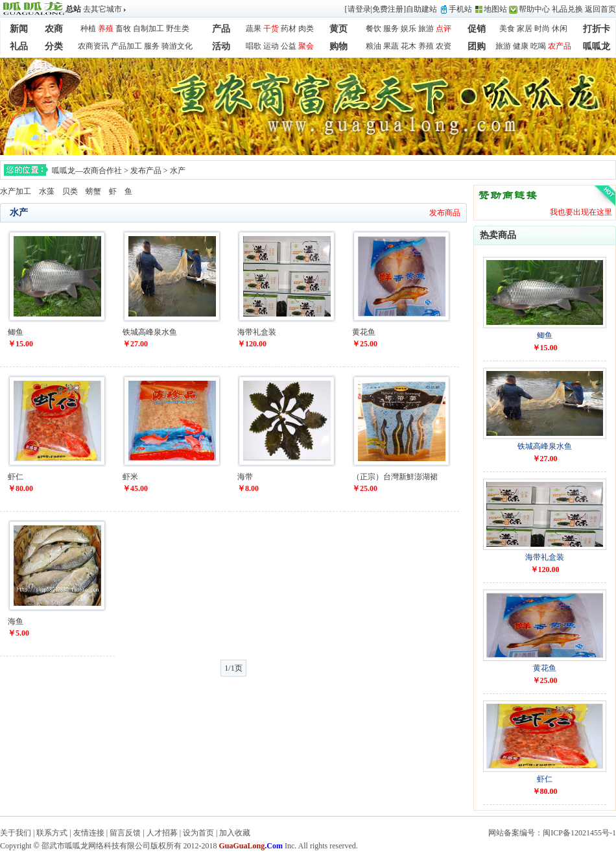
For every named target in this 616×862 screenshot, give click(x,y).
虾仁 (16, 477)
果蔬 (391, 46)
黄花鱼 (364, 332)
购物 (338, 46)
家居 (525, 29)
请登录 (359, 9)
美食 (507, 29)
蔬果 (254, 29)
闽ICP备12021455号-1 (579, 833)
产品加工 (126, 46)
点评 (444, 29)
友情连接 (89, 833)
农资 (444, 46)
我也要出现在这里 (581, 212)
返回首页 (600, 9)
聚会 (306, 46)
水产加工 (16, 191)
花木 (409, 46)
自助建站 (421, 9)
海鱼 (16, 621)
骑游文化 (177, 46)
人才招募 (162, 833)
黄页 (338, 29)
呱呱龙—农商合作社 (87, 171)
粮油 (373, 46)
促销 (477, 29)
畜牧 (123, 29)
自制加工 (148, 29)
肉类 (306, 29)
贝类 (70, 191)
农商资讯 (93, 46)
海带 (245, 477)
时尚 (542, 29)
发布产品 (146, 171)
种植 (88, 29)
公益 (289, 46)
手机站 (460, 9)
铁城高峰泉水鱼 (150, 332)
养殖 (106, 29)
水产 (178, 171)
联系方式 (52, 833)
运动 (271, 46)
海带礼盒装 (257, 332)
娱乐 (409, 29)
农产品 (560, 46)
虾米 (130, 477)
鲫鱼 (16, 332)
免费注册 (388, 9)
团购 (477, 46)
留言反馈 (125, 833)
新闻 (19, 29)
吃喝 (538, 46)
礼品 (19, 46)
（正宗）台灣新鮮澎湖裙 (395, 477)
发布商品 (445, 213)
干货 (271, 29)
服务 (391, 29)
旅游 (426, 29)
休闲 (560, 29)
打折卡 (597, 29)
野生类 (178, 29)
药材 (289, 29)
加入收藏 (235, 833)
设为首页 (198, 833)
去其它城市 (102, 9)
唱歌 (254, 46)
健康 (521, 46)
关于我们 (16, 833)
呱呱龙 (597, 46)
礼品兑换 (567, 9)
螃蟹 (93, 191)
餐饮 (373, 29)
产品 (221, 29)
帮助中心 (534, 9)
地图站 (495, 9)
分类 (54, 46)
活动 (221, 46)
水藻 (47, 191)
